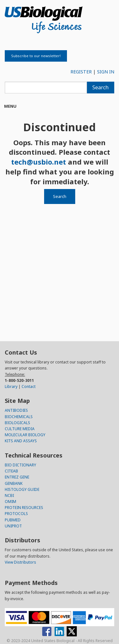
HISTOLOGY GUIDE (22, 489)
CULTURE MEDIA (20, 429)
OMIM (10, 502)
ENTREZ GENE (17, 477)
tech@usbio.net (39, 162)
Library (11, 386)
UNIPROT (13, 526)
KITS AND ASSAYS (21, 441)
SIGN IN (106, 72)
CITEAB (11, 471)
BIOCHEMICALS (19, 417)
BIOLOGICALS (17, 423)
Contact (29, 386)
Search (100, 87)
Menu (10, 106)
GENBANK (14, 483)
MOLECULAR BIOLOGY (25, 435)
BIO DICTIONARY (20, 465)
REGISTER (81, 72)
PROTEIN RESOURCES (24, 508)
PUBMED (13, 520)
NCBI (9, 495)
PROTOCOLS (16, 514)
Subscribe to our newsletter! (36, 56)
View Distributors (20, 562)
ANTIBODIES (16, 410)
